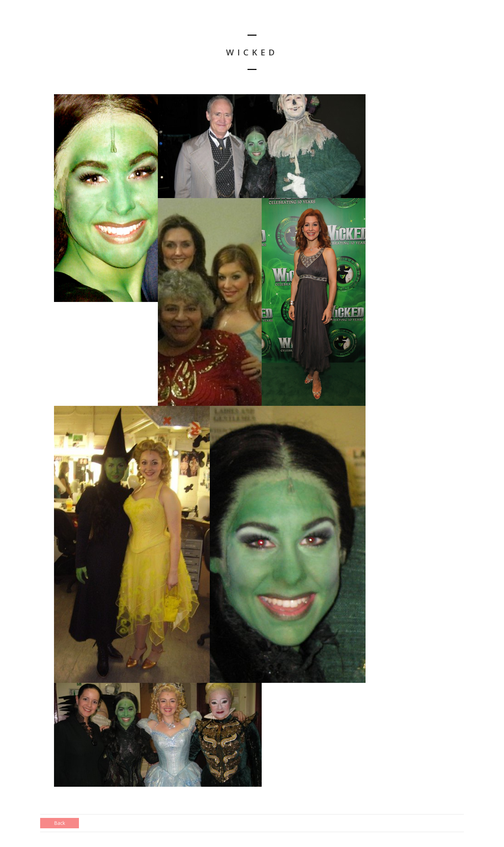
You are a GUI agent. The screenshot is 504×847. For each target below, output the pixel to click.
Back (60, 823)
